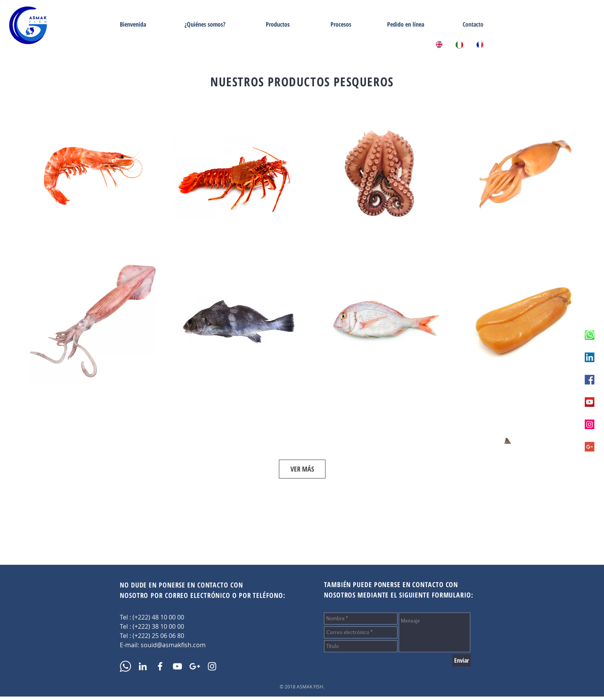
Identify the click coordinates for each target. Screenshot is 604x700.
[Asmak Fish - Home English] (439, 45)
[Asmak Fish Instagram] (590, 424)
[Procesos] (341, 24)
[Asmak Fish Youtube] (590, 402)
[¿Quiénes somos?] (205, 24)
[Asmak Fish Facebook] (590, 380)
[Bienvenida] (133, 24)
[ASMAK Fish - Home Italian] (460, 45)
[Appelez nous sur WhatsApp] (590, 335)
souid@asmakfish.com (173, 645)
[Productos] (278, 24)
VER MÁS (302, 469)
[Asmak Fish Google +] (590, 447)
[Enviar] (461, 660)
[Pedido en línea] (406, 24)
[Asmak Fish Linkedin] (590, 357)
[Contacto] (473, 24)
